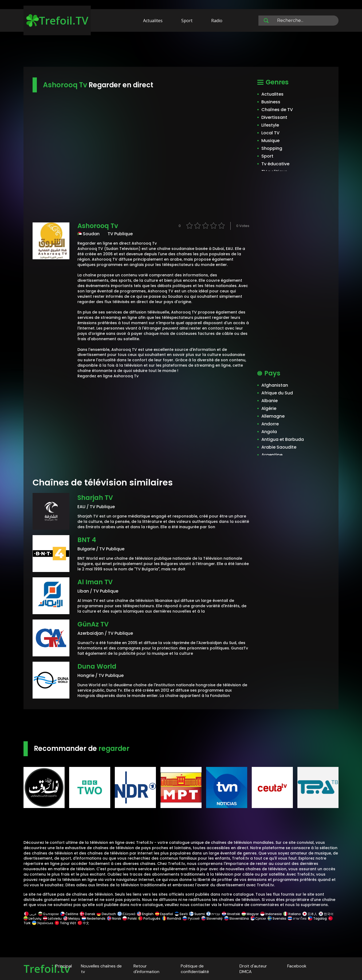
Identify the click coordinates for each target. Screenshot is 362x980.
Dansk (87, 914)
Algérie (269, 408)
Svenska (277, 918)
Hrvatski (231, 914)
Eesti (181, 914)
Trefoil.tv (47, 969)
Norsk (114, 918)
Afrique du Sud (277, 393)
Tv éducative (275, 164)
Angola (269, 432)
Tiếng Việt (65, 923)
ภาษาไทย (297, 918)
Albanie (269, 401)
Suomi (197, 914)
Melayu (72, 918)
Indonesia (271, 914)
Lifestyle (270, 125)
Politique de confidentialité (195, 969)
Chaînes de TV (277, 110)
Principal (64, 966)
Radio (217, 21)
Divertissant (274, 117)
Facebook (297, 966)
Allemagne (273, 416)
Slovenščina (237, 918)
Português (149, 918)
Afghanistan (275, 385)
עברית (213, 914)
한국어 (326, 914)
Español (164, 914)
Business (271, 102)
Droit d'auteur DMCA (253, 969)
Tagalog (317, 918)
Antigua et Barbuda (283, 439)
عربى (30, 914)
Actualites (153, 21)
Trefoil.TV (57, 20)
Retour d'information (146, 969)
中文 (83, 923)
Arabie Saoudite (279, 447)
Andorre (270, 424)
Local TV (270, 133)
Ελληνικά (126, 914)
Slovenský (212, 918)
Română (172, 918)
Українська (43, 923)
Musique (270, 141)
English (145, 914)
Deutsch (106, 914)
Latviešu (52, 918)
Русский (191, 918)
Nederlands (94, 918)
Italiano (292, 914)
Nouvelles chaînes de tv (101, 969)
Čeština (69, 914)
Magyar (250, 914)
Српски (258, 918)
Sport (187, 21)
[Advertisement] (181, 50)
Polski (130, 918)
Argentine (272, 455)
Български (48, 914)
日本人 (310, 914)
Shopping (272, 148)
